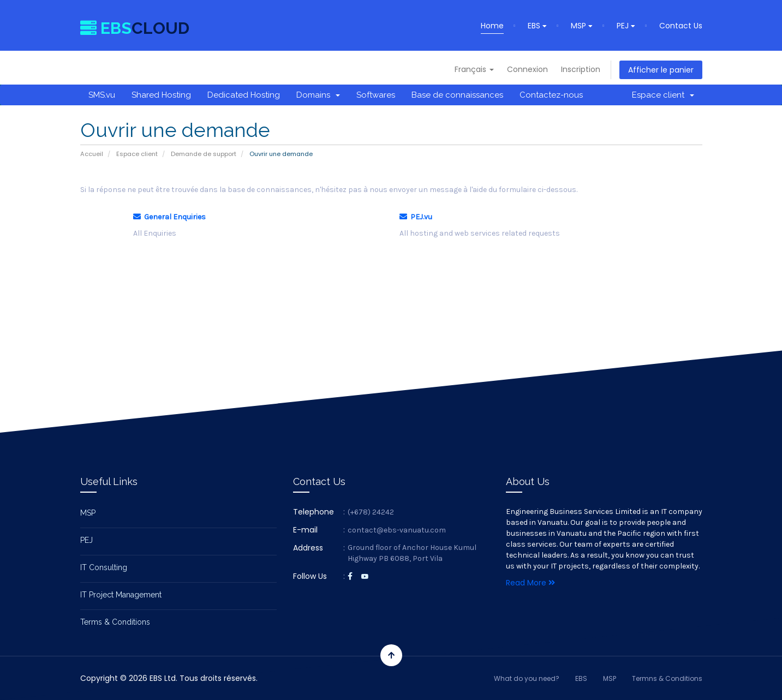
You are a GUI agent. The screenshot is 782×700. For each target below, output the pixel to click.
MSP (582, 26)
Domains (318, 95)
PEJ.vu (416, 217)
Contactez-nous (551, 95)
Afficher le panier (661, 70)
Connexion (527, 69)
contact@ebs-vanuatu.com (397, 530)
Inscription (581, 69)
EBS (537, 26)
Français (474, 69)
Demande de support (204, 154)
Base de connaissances (457, 95)
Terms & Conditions (115, 622)
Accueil (92, 154)
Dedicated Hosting (244, 95)
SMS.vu (102, 95)
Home (492, 26)
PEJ (626, 26)
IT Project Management (121, 595)
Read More (530, 583)
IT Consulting (104, 567)
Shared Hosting (161, 95)
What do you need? (527, 678)
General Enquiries (169, 217)
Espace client (663, 95)
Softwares (376, 95)
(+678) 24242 (371, 512)
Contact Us (681, 26)
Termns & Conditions (667, 678)
